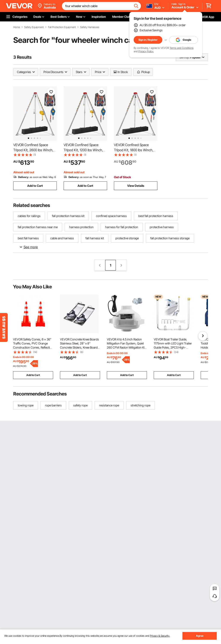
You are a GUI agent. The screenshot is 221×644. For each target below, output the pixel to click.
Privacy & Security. (160, 636)
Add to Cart (35, 186)
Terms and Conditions (182, 48)
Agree (200, 636)
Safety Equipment (34, 27)
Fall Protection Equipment (62, 27)
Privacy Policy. (146, 51)
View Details (136, 186)
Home (17, 27)
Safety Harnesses (90, 27)
